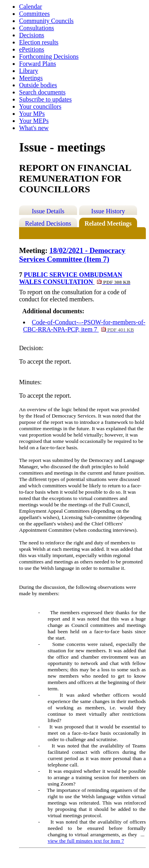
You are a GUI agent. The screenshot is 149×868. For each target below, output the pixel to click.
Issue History (108, 211)
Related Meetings (108, 223)
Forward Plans (38, 64)
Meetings (31, 78)
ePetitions (32, 49)
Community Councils (46, 21)
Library (29, 71)
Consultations (37, 28)
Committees (34, 14)
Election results (39, 42)
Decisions (32, 35)
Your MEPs (34, 121)
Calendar (31, 7)
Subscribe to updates (45, 99)
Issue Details (48, 211)
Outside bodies (38, 85)
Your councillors (40, 106)
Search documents (42, 92)
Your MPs (32, 114)
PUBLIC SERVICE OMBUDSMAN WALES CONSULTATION (75, 278)
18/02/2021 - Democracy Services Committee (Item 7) (72, 255)
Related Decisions (48, 223)
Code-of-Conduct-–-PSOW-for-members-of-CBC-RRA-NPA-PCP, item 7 (84, 326)
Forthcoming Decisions (49, 57)
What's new (34, 128)
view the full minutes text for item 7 (86, 841)
